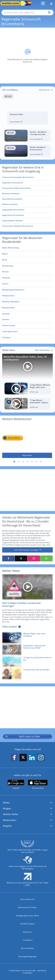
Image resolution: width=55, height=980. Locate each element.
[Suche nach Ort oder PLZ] (27, 12)
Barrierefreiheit (27, 948)
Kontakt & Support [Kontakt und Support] (27, 924)
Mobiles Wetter (11, 814)
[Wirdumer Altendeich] (27, 194)
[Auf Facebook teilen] (8, 558)
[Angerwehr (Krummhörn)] (27, 183)
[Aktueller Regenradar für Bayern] (5, 254)
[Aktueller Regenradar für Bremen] (5, 272)
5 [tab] (32, 462)
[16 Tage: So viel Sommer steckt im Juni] (26, 662)
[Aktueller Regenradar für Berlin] (5, 260)
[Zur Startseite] (12, 3)
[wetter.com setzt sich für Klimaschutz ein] (27, 864)
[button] (27, 803)
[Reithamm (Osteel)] (27, 204)
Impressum (27, 932)
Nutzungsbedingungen (28, 956)
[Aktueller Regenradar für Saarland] (6, 314)
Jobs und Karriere (28, 899)
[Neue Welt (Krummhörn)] (27, 199)
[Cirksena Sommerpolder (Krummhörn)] (27, 177)
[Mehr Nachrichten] (44, 350)
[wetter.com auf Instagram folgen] (41, 758)
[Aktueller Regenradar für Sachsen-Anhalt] (9, 326)
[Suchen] (49, 12)
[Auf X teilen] (21, 558)
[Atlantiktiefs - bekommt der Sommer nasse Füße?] (26, 651)
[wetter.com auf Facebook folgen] (14, 758)
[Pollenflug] (43, 3)
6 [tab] (36, 462)
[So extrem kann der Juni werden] (26, 674)
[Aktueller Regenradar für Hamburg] (6, 278)
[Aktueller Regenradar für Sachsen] (6, 320)
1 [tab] (14, 462)
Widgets (7, 808)
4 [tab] (28, 462)
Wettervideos (10, 820)
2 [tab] (19, 462)
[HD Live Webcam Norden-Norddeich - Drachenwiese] (27, 151)
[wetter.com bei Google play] (16, 784)
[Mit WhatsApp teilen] (46, 558)
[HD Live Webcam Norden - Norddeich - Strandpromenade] (27, 136)
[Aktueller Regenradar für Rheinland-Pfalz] (9, 308)
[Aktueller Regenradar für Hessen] (5, 284)
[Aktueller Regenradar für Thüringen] (6, 338)
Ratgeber (7, 826)
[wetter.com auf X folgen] (23, 758)
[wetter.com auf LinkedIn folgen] (32, 758)
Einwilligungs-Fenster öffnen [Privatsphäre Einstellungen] (27, 916)
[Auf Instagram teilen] (34, 558)
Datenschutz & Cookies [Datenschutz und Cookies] (27, 907)
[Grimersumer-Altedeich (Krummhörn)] (27, 226)
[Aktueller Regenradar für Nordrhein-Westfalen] (11, 302)
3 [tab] (23, 462)
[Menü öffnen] (50, 3)
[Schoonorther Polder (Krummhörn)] (27, 188)
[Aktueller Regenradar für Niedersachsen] (8, 296)
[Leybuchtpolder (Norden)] (27, 221)
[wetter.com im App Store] (38, 784)
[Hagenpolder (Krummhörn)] (27, 210)
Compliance (28, 940)
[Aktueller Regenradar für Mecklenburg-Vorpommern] (13, 290)
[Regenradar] (27, 441)
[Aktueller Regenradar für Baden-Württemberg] (11, 248)
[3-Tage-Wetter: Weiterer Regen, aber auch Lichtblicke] (27, 389)
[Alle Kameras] (46, 90)
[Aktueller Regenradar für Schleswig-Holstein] (10, 332)
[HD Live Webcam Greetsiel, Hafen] (27, 106)
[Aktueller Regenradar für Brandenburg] (8, 266)
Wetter (6, 803)
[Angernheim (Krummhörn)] (27, 215)
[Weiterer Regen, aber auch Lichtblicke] (26, 638)
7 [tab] (41, 462)
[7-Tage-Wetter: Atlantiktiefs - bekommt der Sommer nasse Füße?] (27, 404)
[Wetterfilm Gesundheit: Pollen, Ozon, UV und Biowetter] (27, 366)
